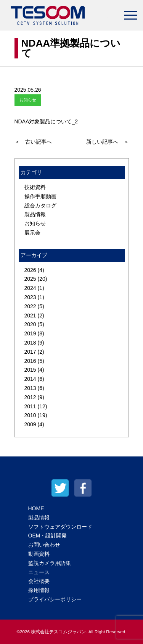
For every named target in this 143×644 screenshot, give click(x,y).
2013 (30, 388)
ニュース (39, 572)
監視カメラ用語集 (50, 563)
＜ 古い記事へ (33, 142)
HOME (36, 508)
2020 (30, 324)
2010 (30, 415)
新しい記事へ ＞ (108, 142)
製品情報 (35, 214)
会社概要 (39, 581)
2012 (30, 397)
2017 (30, 352)
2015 (30, 370)
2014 (30, 379)
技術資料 (35, 187)
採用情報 (39, 590)
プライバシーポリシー (55, 599)
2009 (30, 424)
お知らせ (35, 223)
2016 (30, 361)
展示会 (32, 233)
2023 (30, 297)
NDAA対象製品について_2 (46, 121)
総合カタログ (40, 205)
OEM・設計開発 (48, 536)
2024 (30, 288)
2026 (30, 270)
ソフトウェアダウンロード (60, 527)
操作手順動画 (40, 196)
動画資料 (39, 554)
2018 (30, 343)
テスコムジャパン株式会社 (48, 15)
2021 (30, 316)
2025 (30, 279)
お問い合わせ (44, 545)
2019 (30, 333)
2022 (30, 306)
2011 (30, 406)
